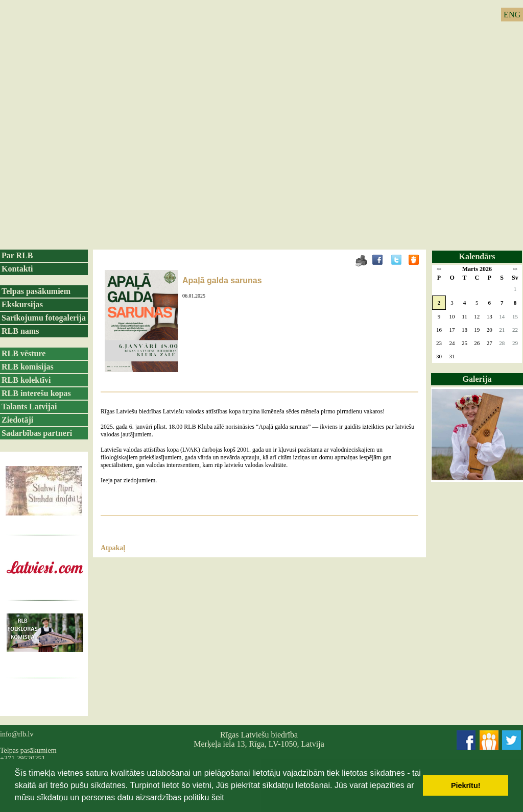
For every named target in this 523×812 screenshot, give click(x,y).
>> (515, 269)
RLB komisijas (28, 367)
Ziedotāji (17, 420)
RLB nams (20, 331)
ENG (512, 15)
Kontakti (17, 269)
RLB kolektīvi (26, 380)
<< (439, 269)
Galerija (477, 379)
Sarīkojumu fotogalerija (44, 318)
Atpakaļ (113, 548)
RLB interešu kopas (36, 393)
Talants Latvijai (29, 407)
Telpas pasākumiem (36, 291)
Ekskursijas (22, 304)
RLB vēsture (23, 353)
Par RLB (17, 255)
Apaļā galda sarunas (222, 280)
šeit (218, 797)
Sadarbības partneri (37, 433)
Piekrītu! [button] (466, 785)
